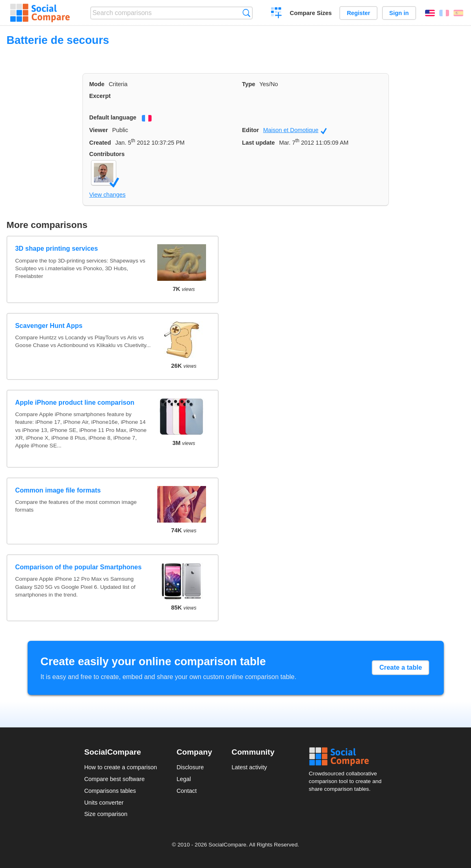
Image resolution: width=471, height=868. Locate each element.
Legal (183, 779)
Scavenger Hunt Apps (49, 326)
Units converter (104, 803)
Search (246, 13)
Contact (187, 791)
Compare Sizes (311, 13)
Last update (259, 143)
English (430, 13)
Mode (97, 84)
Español (458, 13)
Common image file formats (58, 490)
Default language (113, 117)
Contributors (107, 154)
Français (444, 13)
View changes (107, 195)
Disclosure (190, 767)
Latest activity (249, 767)
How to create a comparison (120, 767)
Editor (251, 130)
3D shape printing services (56, 248)
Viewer (99, 130)
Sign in (399, 13)
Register (358, 13)
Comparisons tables (110, 791)
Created (100, 143)
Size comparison (106, 814)
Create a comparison (277, 14)
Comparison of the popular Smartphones (78, 567)
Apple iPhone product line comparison (75, 403)
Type (249, 84)
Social (348, 757)
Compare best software (114, 779)
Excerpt (100, 96)
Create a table (400, 667)
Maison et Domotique (295, 130)
